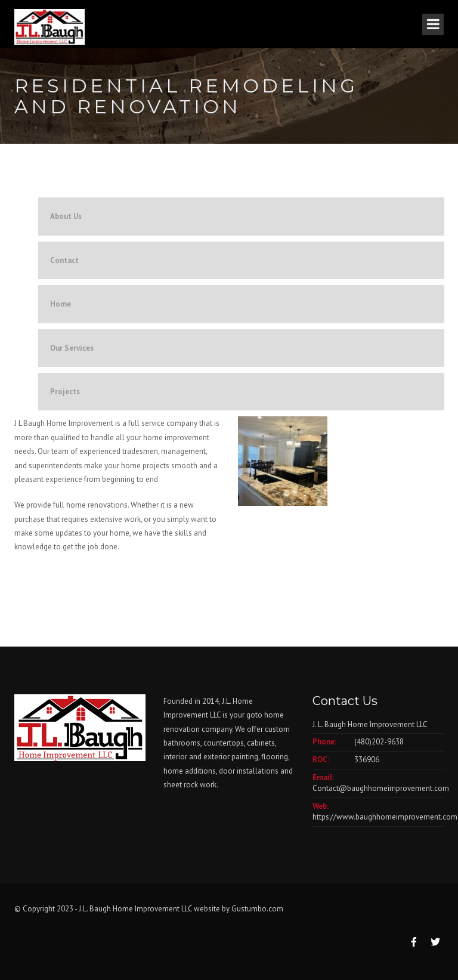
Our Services (72, 348)
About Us (66, 216)
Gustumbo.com (257, 909)
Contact (64, 260)
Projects (65, 392)
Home (61, 304)
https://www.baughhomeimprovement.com (385, 817)
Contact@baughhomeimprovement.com (381, 788)
